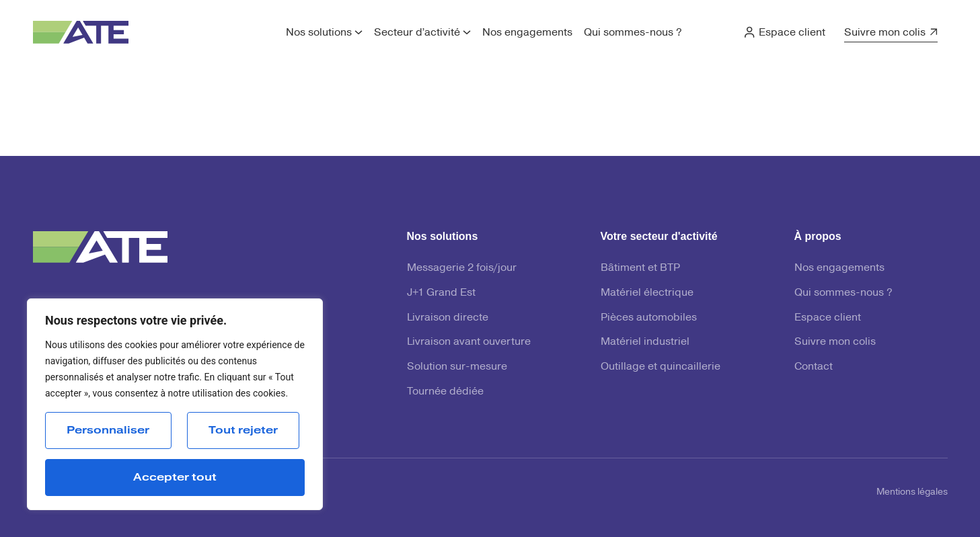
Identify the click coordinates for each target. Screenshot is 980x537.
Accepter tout (175, 477)
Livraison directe (448, 317)
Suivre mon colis (885, 32)
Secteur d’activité (417, 32)
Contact (814, 366)
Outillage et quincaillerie (661, 366)
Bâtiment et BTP (640, 267)
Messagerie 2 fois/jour (462, 267)
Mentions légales (912, 492)
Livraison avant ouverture (469, 341)
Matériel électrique (647, 292)
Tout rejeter (243, 430)
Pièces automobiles (649, 317)
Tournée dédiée (445, 391)
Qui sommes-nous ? (633, 32)
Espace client (792, 32)
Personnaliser (108, 430)
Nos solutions (319, 32)
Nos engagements (527, 32)
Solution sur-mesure (457, 366)
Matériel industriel (645, 341)
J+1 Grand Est (441, 292)
